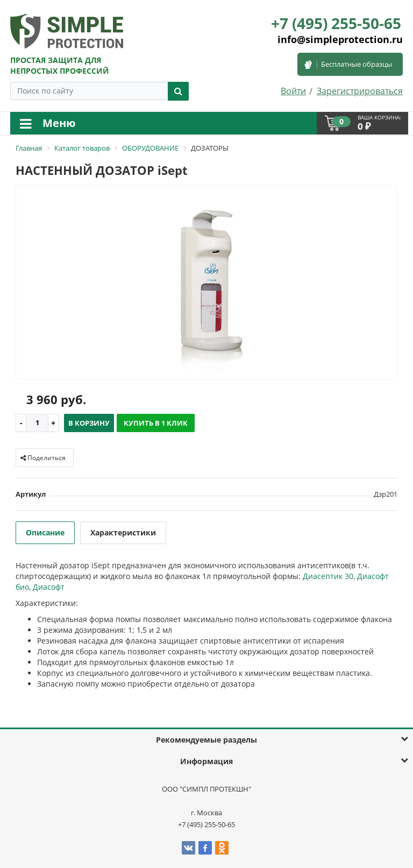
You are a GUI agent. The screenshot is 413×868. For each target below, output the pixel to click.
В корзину (89, 423)
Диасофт (49, 587)
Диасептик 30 (328, 576)
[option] (206, 283)
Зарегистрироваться (360, 91)
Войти (293, 91)
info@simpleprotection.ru (340, 39)
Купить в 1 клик (156, 423)
